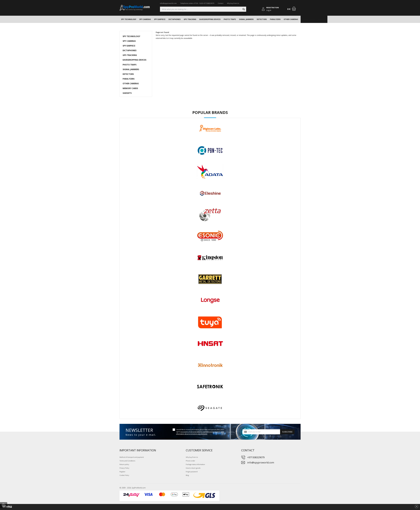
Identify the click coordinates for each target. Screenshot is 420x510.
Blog (187, 475)
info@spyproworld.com (168, 3)
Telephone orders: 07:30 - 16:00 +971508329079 (197, 3)
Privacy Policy (124, 468)
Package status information (195, 464)
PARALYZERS (275, 19)
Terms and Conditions (127, 461)
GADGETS (322, 19)
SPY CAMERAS (145, 19)
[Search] (244, 9)
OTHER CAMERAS (291, 19)
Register (122, 472)
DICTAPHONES (175, 19)
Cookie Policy (124, 475)
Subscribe (287, 432)
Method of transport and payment (132, 457)
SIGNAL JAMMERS (246, 19)
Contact (221, 3)
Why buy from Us (233, 3)
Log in (269, 10)
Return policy (124, 464)
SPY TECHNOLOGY (129, 19)
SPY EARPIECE (160, 19)
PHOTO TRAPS (230, 19)
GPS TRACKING (190, 19)
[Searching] (203, 9)
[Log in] (263, 9)
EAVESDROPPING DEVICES (210, 19)
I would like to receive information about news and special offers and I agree (200, 432)
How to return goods (193, 468)
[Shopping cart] (294, 9)
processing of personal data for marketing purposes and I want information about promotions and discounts (200, 433)
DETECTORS (262, 19)
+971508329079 (256, 457)
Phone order (190, 461)
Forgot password (192, 472)
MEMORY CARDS (308, 19)
